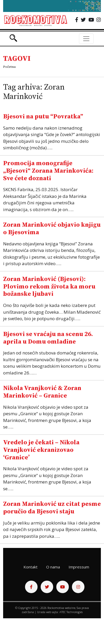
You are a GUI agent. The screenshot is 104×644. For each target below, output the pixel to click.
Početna (9, 67)
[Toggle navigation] (86, 39)
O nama (53, 567)
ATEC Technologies (71, 612)
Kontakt (30, 567)
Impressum (79, 567)
